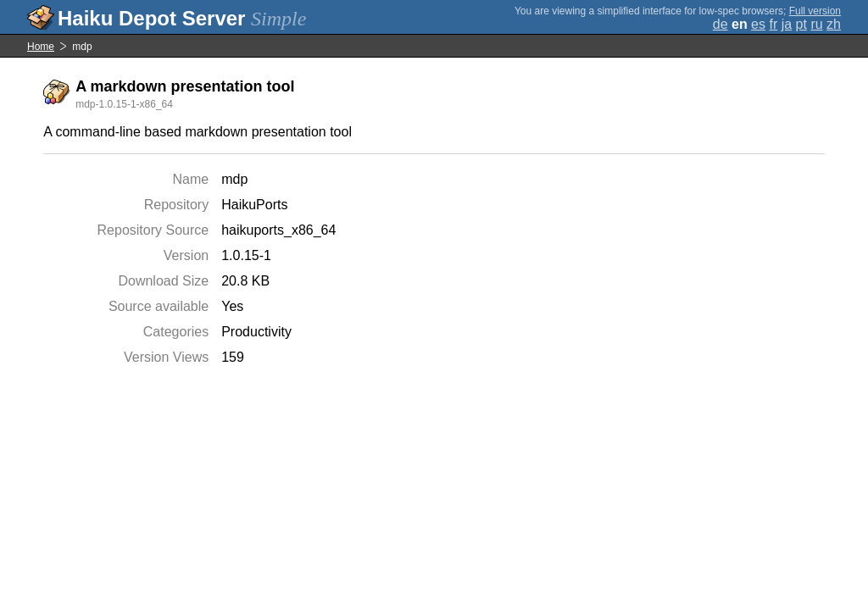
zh (834, 24)
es (758, 24)
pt (801, 24)
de (721, 24)
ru (816, 24)
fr (773, 24)
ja (787, 24)
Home (41, 47)
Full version (815, 11)
